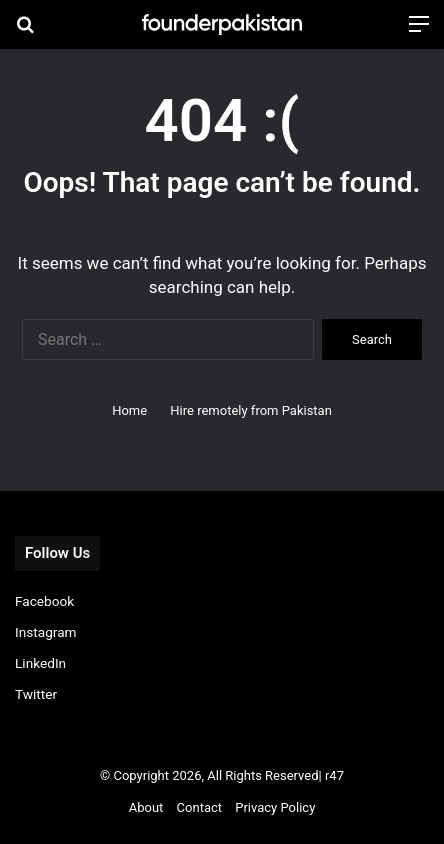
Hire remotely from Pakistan (251, 410)
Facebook (44, 601)
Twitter (36, 694)
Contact (199, 807)
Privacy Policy (275, 807)
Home (129, 410)
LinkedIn (40, 663)
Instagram (46, 632)
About (146, 807)
